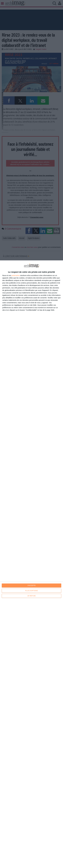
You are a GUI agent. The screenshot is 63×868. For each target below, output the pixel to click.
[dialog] (31, 564)
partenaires (16, 275)
